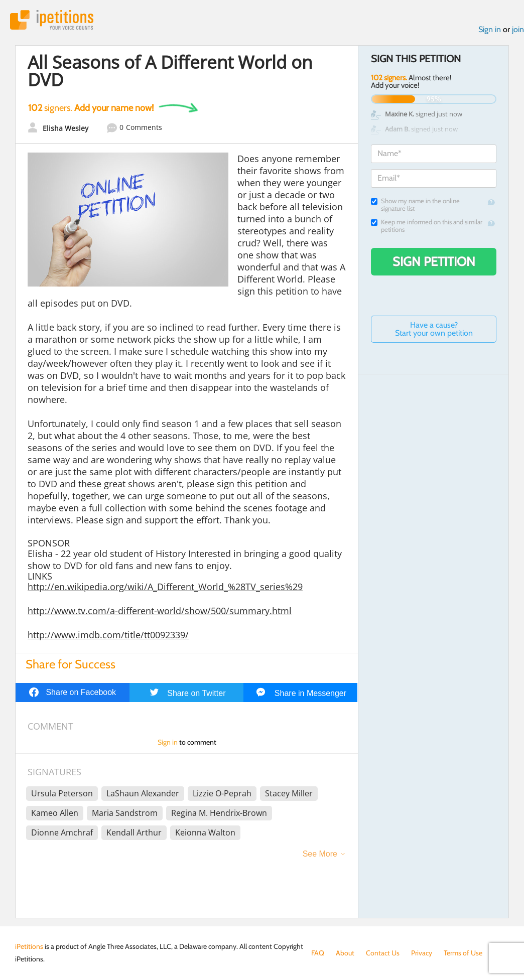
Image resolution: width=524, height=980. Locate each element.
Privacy (422, 953)
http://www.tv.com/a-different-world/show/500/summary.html (160, 611)
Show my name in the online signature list (415, 205)
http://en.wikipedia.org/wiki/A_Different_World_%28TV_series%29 (165, 587)
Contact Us (383, 953)
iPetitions (52, 20)
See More (320, 854)
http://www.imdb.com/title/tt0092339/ (108, 635)
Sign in (490, 29)
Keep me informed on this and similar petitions (427, 226)
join (518, 29)
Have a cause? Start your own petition (434, 329)
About (345, 953)
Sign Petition (434, 261)
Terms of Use (463, 953)
